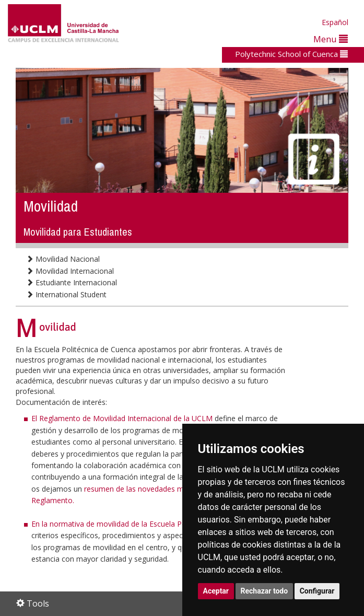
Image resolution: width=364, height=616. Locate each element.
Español (335, 22)
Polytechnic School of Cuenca (291, 54)
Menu (331, 39)
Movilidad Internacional (70, 271)
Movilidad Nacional (63, 259)
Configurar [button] (317, 591)
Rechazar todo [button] (265, 591)
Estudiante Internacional (72, 282)
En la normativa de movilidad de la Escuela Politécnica (122, 524)
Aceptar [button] (216, 591)
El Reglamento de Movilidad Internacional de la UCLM (123, 418)
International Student (66, 294)
